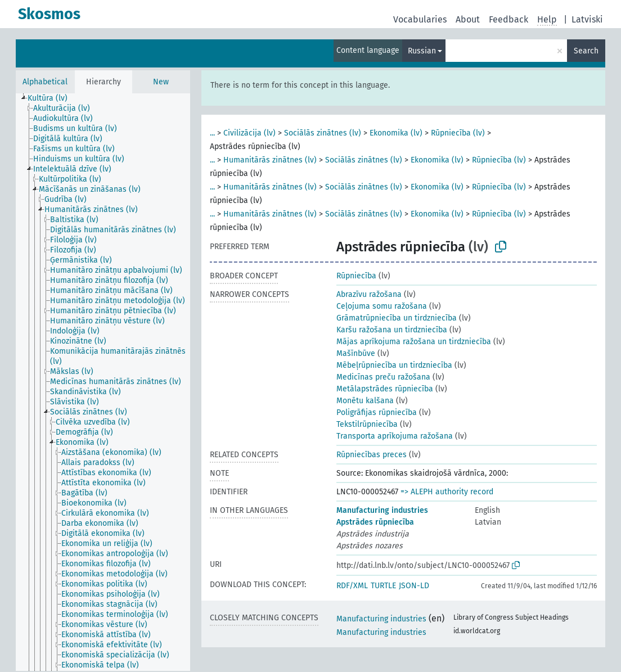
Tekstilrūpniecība (367, 424)
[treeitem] (52, 98)
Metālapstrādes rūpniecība (385, 389)
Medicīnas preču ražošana (383, 377)
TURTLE (383, 586)
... (212, 133)
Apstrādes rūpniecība (375, 522)
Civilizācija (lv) (249, 133)
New (161, 82)
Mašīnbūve (356, 353)
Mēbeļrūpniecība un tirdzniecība (394, 365)
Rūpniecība (356, 276)
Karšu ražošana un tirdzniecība (392, 330)
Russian (422, 51)
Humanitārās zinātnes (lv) (270, 160)
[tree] (103, 382)
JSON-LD (414, 586)
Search (586, 51)
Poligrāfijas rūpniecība (377, 412)
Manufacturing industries (382, 510)
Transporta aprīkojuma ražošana (395, 436)
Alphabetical (45, 82)
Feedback (508, 19)
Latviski (587, 19)
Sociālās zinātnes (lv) (323, 133)
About (468, 19)
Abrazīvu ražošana (369, 294)
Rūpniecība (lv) (458, 133)
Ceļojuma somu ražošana (382, 306)
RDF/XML (352, 586)
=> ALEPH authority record (447, 492)
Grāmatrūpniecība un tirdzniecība (397, 318)
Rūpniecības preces (372, 455)
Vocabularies (420, 19)
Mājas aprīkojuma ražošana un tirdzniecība (414, 342)
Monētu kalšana (365, 401)
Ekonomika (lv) (396, 133)
